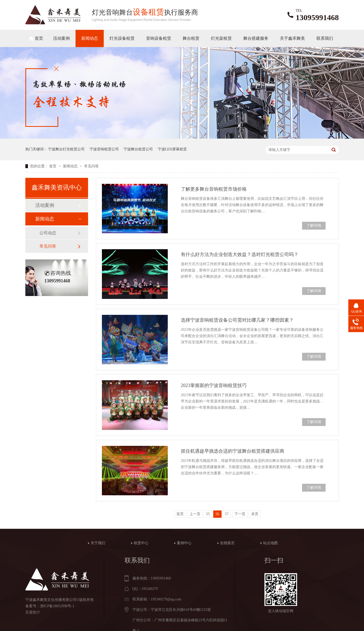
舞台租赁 (191, 38)
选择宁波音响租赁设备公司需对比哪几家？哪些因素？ (237, 320)
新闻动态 (90, 38)
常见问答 (91, 166)
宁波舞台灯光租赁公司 (66, 149)
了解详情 (314, 226)
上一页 (195, 514)
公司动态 (48, 233)
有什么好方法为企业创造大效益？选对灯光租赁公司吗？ (240, 254)
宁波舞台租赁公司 (138, 149)
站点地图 (270, 543)
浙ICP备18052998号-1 (57, 606)
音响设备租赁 (159, 38)
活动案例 (61, 38)
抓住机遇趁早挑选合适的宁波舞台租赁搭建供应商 (233, 451)
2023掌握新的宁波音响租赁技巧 (214, 385)
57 (227, 514)
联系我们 (325, 38)
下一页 (240, 514)
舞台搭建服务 (256, 38)
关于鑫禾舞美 (292, 38)
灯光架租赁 (221, 38)
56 (217, 514)
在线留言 (227, 543)
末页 (255, 514)
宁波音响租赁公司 (104, 149)
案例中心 (184, 543)
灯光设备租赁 (122, 38)
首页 (39, 38)
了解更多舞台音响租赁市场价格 (214, 189)
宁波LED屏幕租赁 (172, 149)
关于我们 (98, 543)
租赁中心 (141, 543)
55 (208, 514)
